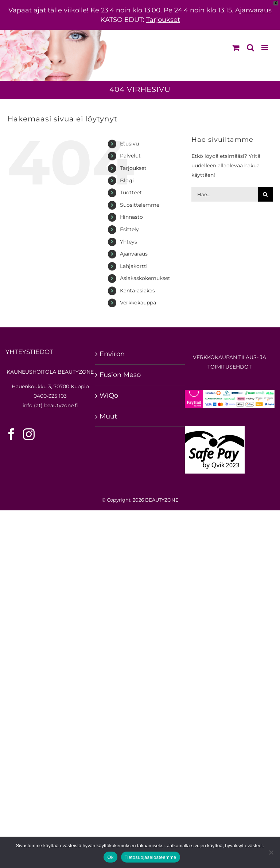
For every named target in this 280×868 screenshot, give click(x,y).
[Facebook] (11, 434)
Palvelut (130, 156)
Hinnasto (131, 217)
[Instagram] (29, 434)
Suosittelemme (140, 205)
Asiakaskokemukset (145, 278)
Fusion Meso (120, 375)
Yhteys (129, 242)
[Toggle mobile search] (250, 48)
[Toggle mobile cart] (236, 48)
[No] (271, 852)
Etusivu (129, 144)
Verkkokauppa (138, 303)
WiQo (109, 396)
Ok (110, 857)
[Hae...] (225, 194)
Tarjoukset (163, 20)
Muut (108, 416)
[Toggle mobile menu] (265, 48)
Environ (112, 354)
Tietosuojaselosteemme (151, 857)
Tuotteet (131, 192)
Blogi (127, 180)
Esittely (129, 229)
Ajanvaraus (253, 10)
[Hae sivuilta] (265, 194)
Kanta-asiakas (137, 291)
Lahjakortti (134, 266)
